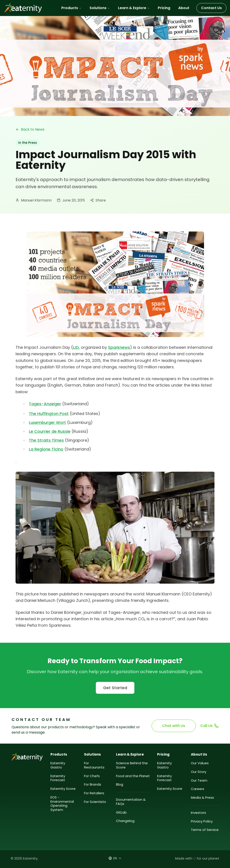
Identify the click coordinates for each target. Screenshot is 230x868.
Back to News (30, 129)
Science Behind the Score (132, 765)
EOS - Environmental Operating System (62, 804)
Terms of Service (205, 830)
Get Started (115, 688)
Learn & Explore (134, 8)
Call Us (209, 726)
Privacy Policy (202, 821)
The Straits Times (46, 440)
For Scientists (95, 802)
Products (71, 8)
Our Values (200, 763)
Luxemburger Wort (47, 422)
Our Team (199, 781)
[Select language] (115, 858)
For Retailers (94, 793)
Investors (198, 813)
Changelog (125, 821)
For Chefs (92, 776)
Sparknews (119, 347)
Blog (120, 785)
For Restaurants (94, 765)
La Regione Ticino (46, 449)
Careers (198, 789)
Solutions (100, 8)
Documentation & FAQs (131, 802)
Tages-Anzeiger (45, 404)
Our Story (199, 772)
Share (98, 200)
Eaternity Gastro (58, 765)
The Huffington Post (48, 414)
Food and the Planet (133, 776)
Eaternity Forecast (58, 778)
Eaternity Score (63, 789)
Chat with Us (174, 726)
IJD (76, 347)
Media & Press (202, 798)
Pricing (164, 8)
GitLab (121, 813)
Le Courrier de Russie (50, 431)
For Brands (93, 785)
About (184, 8)
